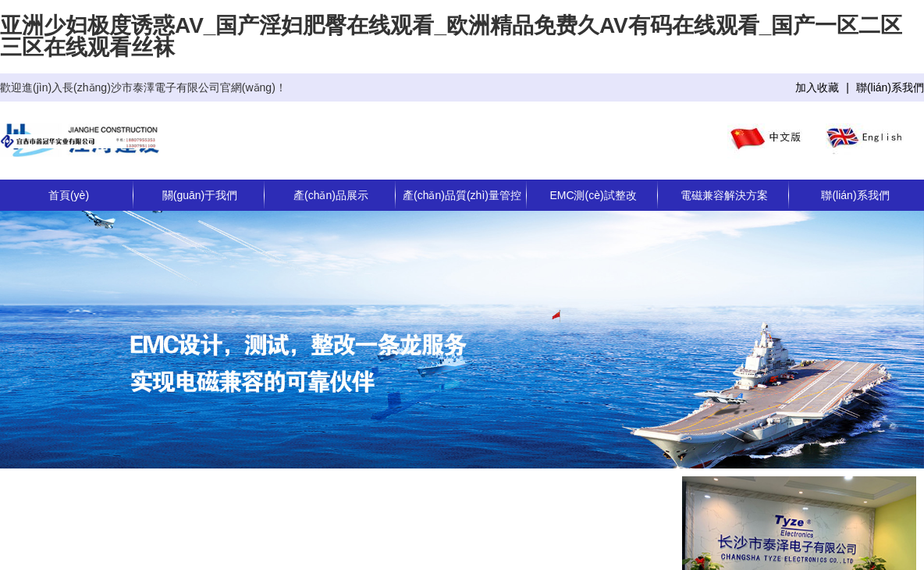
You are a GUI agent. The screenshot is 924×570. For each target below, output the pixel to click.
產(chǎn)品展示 (331, 195)
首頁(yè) (69, 195)
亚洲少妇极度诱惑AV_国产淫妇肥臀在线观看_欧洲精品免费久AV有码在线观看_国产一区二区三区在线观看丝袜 (451, 36)
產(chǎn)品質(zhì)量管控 (462, 195)
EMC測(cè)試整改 (593, 195)
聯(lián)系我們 (890, 87)
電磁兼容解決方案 (724, 195)
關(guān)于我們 (200, 195)
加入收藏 (817, 87)
